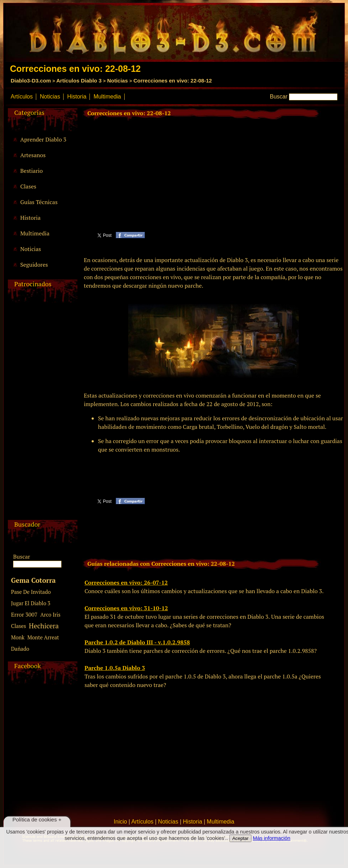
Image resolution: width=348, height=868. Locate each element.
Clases (28, 186)
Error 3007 (24, 614)
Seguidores (34, 265)
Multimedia (107, 97)
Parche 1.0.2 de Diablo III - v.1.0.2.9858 (137, 642)
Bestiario (31, 171)
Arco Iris (51, 614)
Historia (77, 97)
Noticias (118, 81)
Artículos (22, 97)
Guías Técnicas (39, 202)
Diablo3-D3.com (31, 81)
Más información (272, 838)
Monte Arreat (43, 637)
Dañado (20, 649)
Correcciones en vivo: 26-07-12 (126, 582)
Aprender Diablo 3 (43, 139)
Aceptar (240, 838)
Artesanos (33, 155)
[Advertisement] (42, 413)
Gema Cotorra (33, 580)
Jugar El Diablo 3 (31, 603)
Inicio (120, 822)
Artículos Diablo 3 (79, 81)
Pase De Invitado (31, 592)
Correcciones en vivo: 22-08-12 (173, 81)
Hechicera (44, 626)
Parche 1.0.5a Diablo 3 (115, 668)
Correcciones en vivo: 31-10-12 (126, 608)
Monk (18, 637)
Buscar (279, 97)
